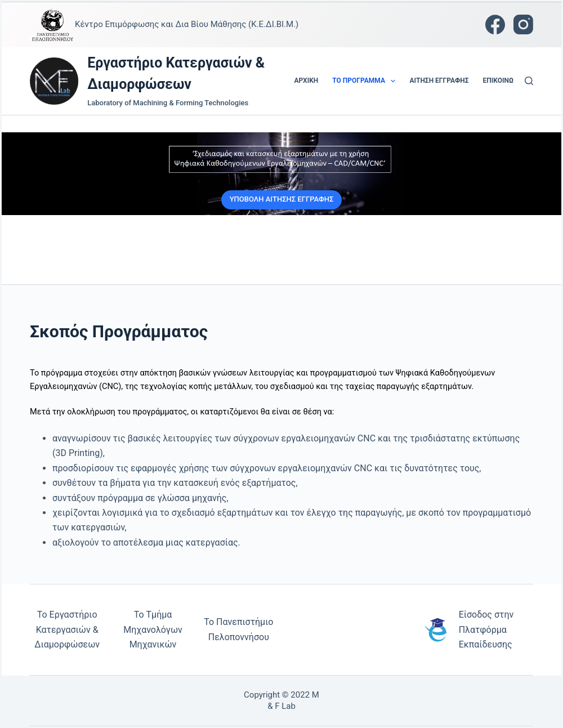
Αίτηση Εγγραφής (439, 81)
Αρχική (307, 81)
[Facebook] (495, 24)
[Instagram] (523, 24)
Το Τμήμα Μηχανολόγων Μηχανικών (153, 629)
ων (94, 644)
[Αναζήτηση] (529, 81)
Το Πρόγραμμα (366, 81)
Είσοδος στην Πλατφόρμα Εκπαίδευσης (486, 629)
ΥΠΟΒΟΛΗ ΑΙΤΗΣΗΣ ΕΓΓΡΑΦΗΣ (282, 199)
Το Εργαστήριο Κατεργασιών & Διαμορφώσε (66, 629)
